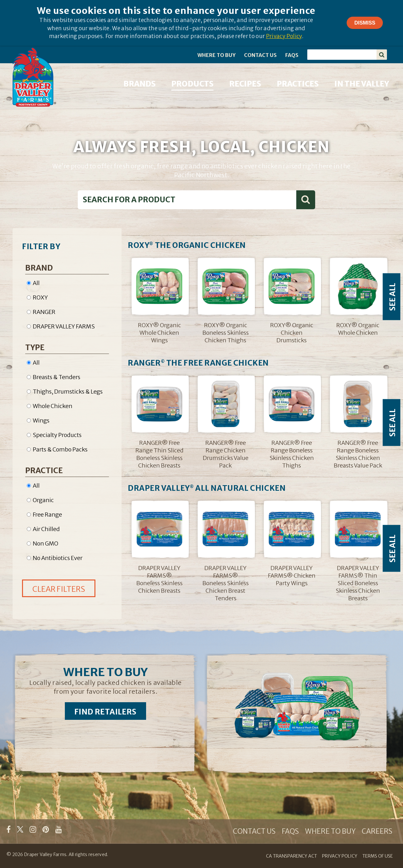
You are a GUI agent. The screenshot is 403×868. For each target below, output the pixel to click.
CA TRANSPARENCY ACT (292, 856)
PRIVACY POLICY (340, 856)
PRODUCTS (192, 84)
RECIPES (245, 84)
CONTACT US (260, 55)
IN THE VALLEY (362, 84)
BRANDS (139, 84)
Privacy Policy (284, 36)
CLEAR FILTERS (59, 589)
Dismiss (365, 23)
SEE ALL (392, 297)
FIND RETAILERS (105, 712)
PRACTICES (298, 84)
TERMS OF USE (378, 856)
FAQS (292, 55)
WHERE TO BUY (216, 55)
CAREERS (377, 831)
